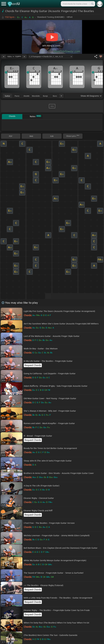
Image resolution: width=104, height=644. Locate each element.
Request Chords (33, 365)
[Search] (92, 4)
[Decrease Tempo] (4, 56)
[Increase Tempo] (24, 56)
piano (17, 96)
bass (55, 96)
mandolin (36, 96)
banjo (45, 96)
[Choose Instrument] (61, 96)
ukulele (26, 96)
